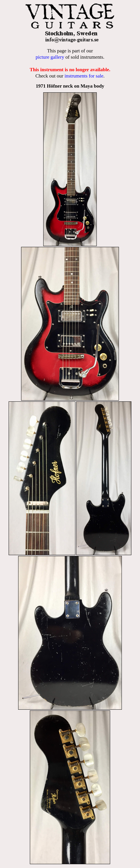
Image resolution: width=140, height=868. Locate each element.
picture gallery (50, 57)
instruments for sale (84, 76)
